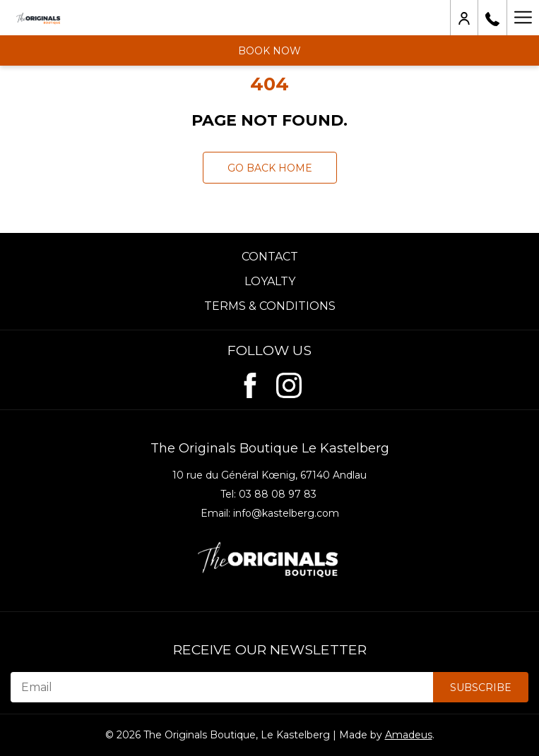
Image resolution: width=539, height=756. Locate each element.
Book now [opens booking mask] (269, 51)
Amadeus (409, 735)
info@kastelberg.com (286, 513)
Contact (270, 257)
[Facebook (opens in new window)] (250, 383)
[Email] (222, 687)
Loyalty (270, 281)
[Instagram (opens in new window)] (289, 383)
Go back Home (270, 168)
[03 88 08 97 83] (492, 18)
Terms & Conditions (270, 306)
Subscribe (481, 688)
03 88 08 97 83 (278, 494)
